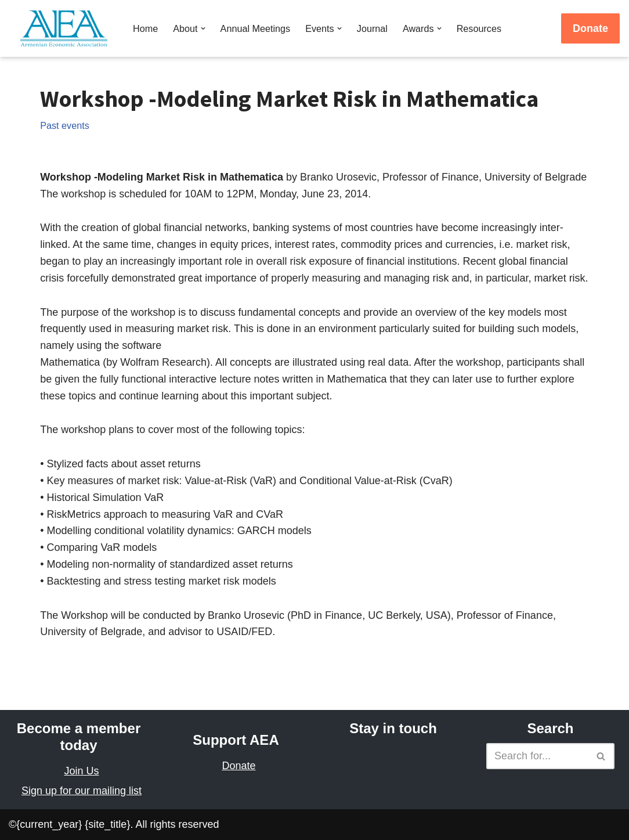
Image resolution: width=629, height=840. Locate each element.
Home (145, 28)
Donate (590, 28)
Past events (65, 125)
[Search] (537, 756)
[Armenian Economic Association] (67, 28)
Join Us (81, 771)
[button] (203, 28)
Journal (372, 28)
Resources (479, 28)
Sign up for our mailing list (82, 791)
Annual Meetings (256, 28)
